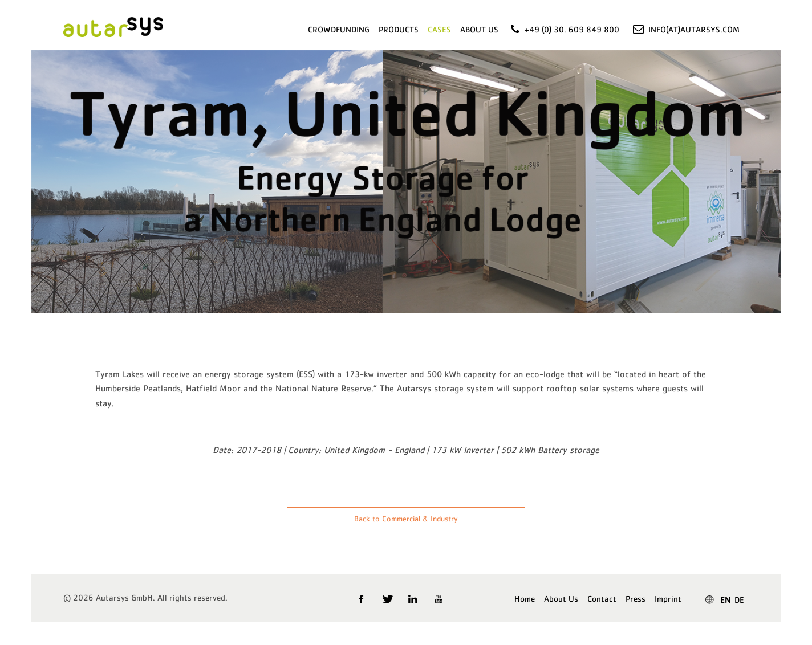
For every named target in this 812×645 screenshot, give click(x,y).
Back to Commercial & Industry (406, 519)
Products (399, 29)
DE (739, 600)
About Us (479, 29)
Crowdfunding (339, 29)
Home (525, 599)
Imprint (668, 599)
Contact (602, 599)
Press (636, 599)
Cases (439, 29)
